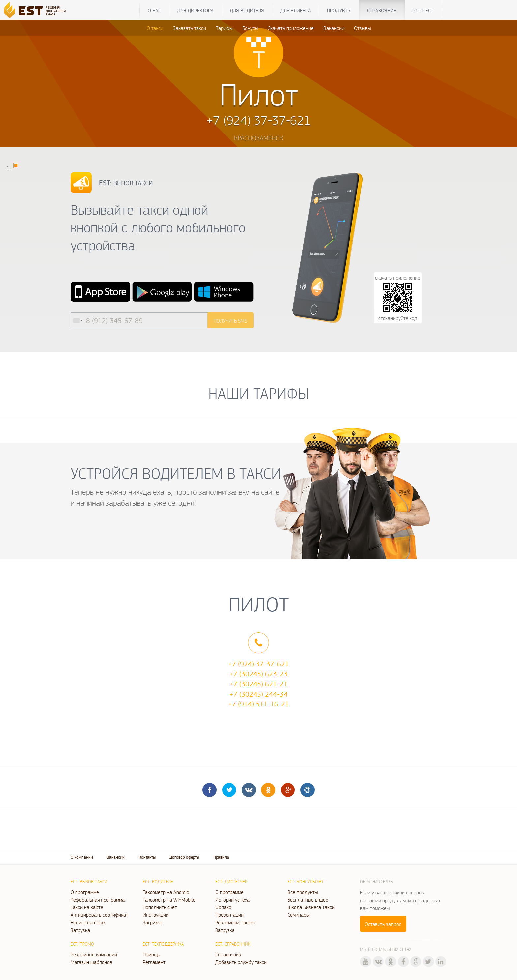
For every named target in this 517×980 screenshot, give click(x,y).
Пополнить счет (160, 907)
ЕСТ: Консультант (306, 882)
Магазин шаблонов (91, 962)
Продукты (339, 10)
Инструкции (156, 915)
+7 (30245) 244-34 (258, 694)
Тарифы (224, 28)
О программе (85, 892)
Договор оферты (184, 857)
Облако (223, 907)
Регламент (154, 962)
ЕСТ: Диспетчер (231, 882)
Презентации (229, 915)
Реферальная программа (98, 900)
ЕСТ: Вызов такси (89, 882)
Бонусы (250, 28)
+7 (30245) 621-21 (258, 684)
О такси (155, 28)
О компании (82, 857)
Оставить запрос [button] (383, 924)
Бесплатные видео (308, 900)
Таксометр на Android (166, 892)
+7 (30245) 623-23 (258, 674)
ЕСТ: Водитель (158, 882)
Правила (221, 857)
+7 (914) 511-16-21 (258, 704)
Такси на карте (87, 907)
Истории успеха (232, 900)
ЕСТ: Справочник (233, 944)
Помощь (151, 954)
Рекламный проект (236, 922)
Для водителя (247, 10)
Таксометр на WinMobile (169, 900)
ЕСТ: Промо (82, 944)
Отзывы (362, 28)
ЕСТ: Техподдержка (163, 944)
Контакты (147, 857)
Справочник (382, 10)
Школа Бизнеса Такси (311, 907)
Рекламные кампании (94, 954)
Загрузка (80, 930)
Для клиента (296, 10)
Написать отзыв (88, 922)
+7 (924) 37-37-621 (258, 664)
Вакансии (334, 28)
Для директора (195, 10)
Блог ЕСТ (423, 10)
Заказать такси (190, 28)
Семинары (298, 915)
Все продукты (303, 892)
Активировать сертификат (99, 915)
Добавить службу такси (241, 962)
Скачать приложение (291, 28)
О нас (154, 10)
